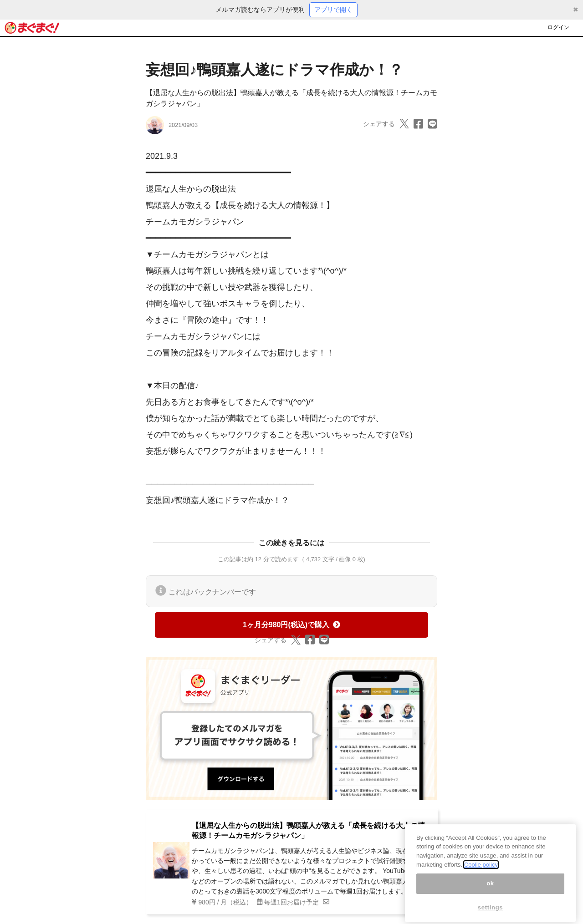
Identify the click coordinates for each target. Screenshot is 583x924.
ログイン (558, 27)
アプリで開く (333, 10)
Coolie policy (481, 877)
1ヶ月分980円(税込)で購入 (291, 625)
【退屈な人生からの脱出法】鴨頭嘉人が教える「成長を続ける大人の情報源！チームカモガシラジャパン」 (308, 830)
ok (490, 896)
